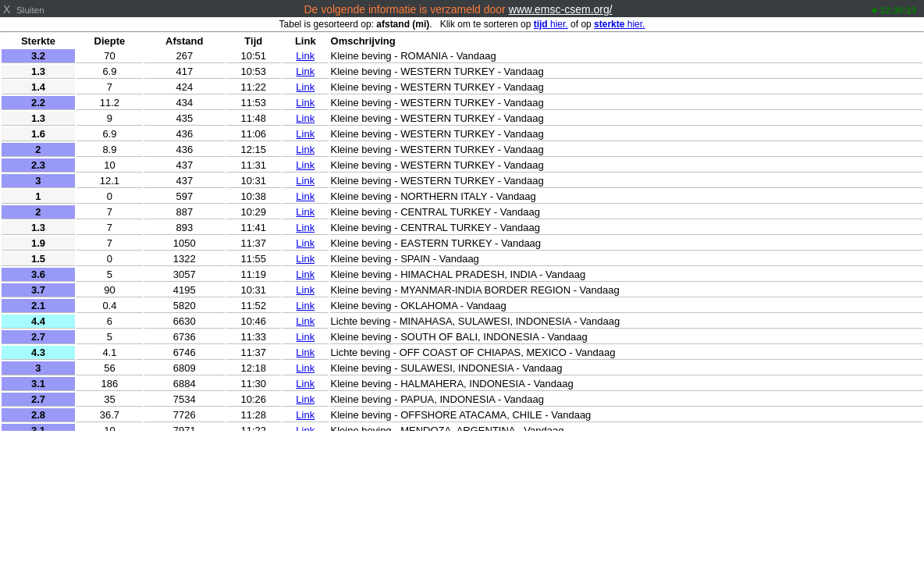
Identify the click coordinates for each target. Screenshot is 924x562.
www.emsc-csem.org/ (561, 9)
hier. (551, 24)
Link (305, 56)
